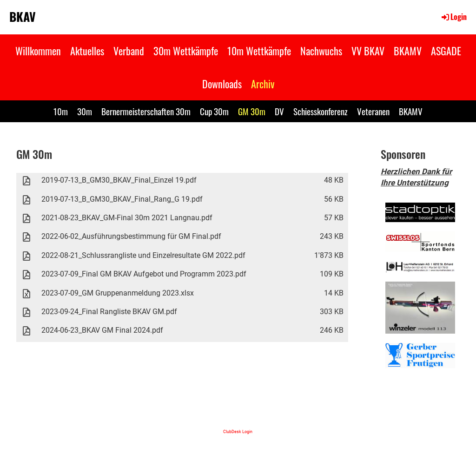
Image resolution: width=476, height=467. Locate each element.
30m (85, 111)
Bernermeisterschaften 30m (146, 111)
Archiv (263, 84)
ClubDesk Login (238, 431)
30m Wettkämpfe (186, 51)
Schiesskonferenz (321, 111)
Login (453, 17)
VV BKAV (368, 51)
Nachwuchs (321, 51)
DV (279, 111)
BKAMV (408, 51)
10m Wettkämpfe (259, 51)
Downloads (222, 84)
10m (61, 111)
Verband (129, 51)
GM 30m (252, 111)
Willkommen (38, 51)
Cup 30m (214, 111)
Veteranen (373, 111)
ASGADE (446, 51)
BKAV (23, 17)
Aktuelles (87, 51)
